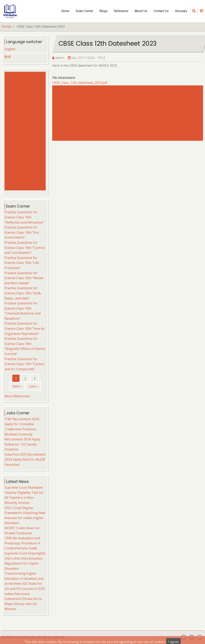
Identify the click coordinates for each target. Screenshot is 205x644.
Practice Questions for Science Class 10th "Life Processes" (22, 263)
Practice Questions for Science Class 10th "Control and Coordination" (25, 248)
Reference (121, 11)
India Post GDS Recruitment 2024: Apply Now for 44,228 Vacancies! (25, 459)
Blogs (103, 11)
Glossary (181, 11)
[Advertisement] (128, 113)
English (10, 49)
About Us (141, 11)
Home (65, 11)
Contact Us (161, 11)
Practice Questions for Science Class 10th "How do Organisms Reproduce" (25, 328)
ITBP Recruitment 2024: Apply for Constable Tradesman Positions (22, 424)
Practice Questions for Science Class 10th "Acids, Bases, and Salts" (23, 293)
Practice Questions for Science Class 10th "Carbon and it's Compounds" (25, 364)
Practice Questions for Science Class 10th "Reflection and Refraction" (24, 217)
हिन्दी (8, 57)
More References (17, 396)
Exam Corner (84, 11)
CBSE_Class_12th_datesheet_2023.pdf (80, 83)
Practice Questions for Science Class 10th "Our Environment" (22, 232)
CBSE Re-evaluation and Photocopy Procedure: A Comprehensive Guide (22, 543)
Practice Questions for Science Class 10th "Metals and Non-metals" (24, 278)
